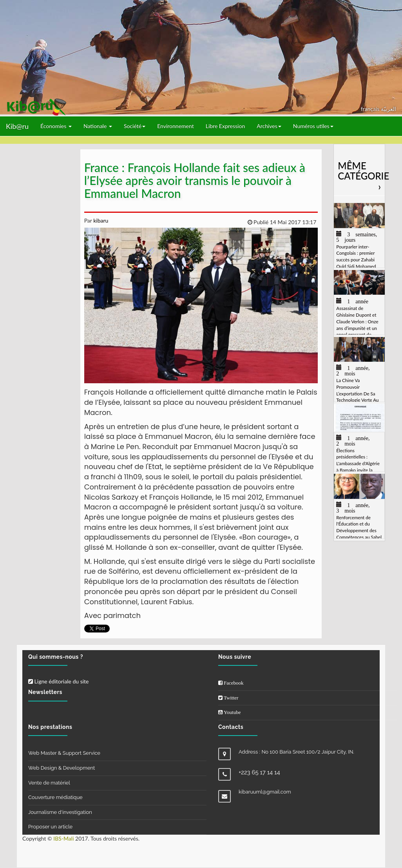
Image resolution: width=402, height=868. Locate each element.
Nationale (98, 126)
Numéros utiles (313, 126)
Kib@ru (17, 126)
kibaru (100, 220)
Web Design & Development (62, 768)
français (371, 109)
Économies (56, 126)
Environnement (176, 126)
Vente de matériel (49, 783)
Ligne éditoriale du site (58, 681)
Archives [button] (269, 126)
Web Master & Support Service (64, 753)
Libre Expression (225, 126)
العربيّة (388, 109)
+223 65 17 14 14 (259, 772)
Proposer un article (50, 827)
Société (135, 126)
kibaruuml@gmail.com (265, 792)
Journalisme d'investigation (60, 812)
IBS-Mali (63, 838)
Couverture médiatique (55, 797)
